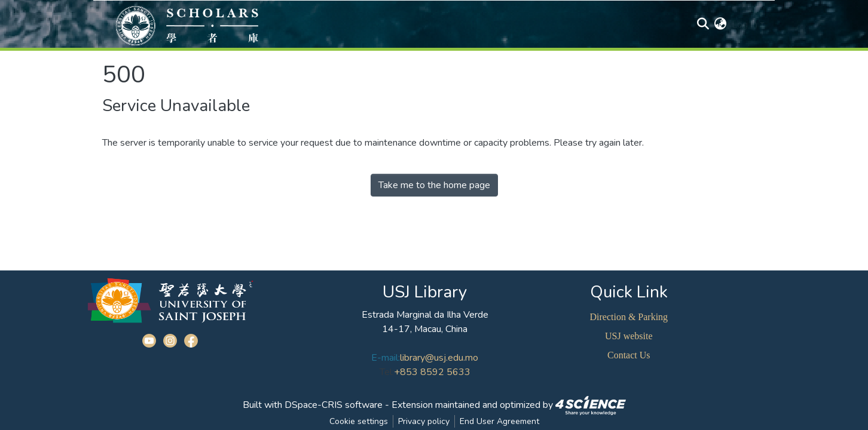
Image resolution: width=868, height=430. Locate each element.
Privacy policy (424, 421)
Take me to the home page (434, 185)
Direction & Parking (629, 317)
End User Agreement (499, 421)
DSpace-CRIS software (334, 405)
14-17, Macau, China (425, 329)
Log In (745, 24)
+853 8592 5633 (432, 372)
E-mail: (386, 358)
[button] (721, 24)
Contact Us (629, 355)
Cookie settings (359, 421)
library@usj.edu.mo (439, 358)
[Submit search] (703, 24)
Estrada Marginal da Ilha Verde (425, 315)
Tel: (387, 372)
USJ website (629, 336)
